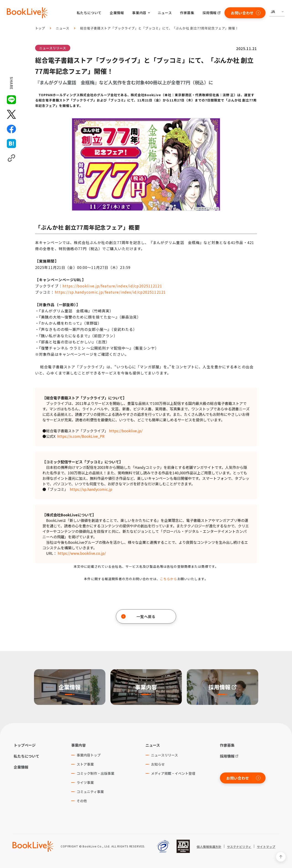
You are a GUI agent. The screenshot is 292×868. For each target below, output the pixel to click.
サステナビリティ (239, 847)
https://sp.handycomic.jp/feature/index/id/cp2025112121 (110, 292)
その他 (82, 801)
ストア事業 (85, 764)
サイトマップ (266, 847)
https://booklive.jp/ (126, 431)
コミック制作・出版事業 (95, 773)
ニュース (165, 13)
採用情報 (210, 13)
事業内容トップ (89, 755)
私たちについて (89, 13)
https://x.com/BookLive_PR (81, 436)
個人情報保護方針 (209, 847)
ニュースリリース (53, 48)
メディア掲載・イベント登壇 (173, 773)
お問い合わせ (246, 13)
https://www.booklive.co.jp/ (82, 553)
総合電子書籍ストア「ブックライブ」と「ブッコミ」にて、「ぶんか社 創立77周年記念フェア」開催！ (159, 28)
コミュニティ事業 (90, 792)
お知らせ (158, 764)
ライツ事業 (85, 782)
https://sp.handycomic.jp (91, 489)
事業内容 (78, 745)
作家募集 (187, 13)
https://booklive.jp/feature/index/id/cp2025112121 (112, 286)
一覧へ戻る (138, 616)
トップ (40, 28)
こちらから (169, 579)
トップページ (25, 745)
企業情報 (117, 13)
